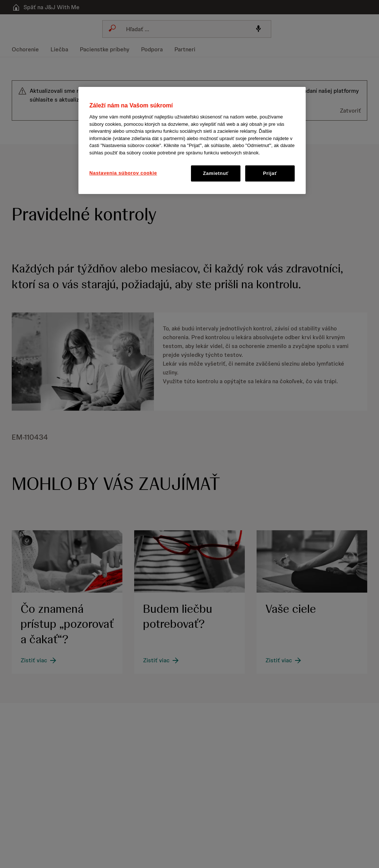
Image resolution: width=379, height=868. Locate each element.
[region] (192, 141)
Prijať (270, 173)
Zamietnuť (216, 173)
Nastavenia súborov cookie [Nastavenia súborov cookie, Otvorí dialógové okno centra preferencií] (123, 173)
